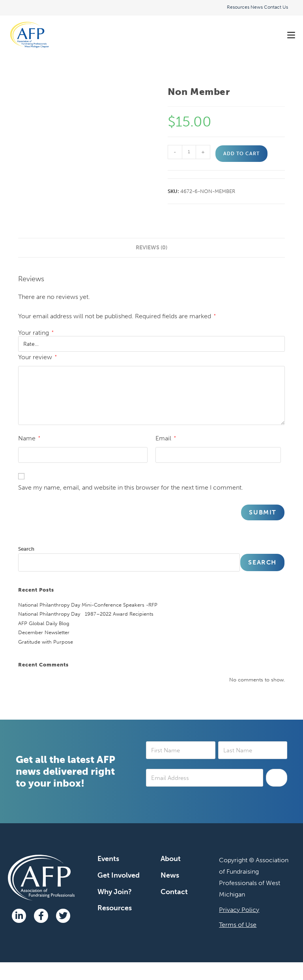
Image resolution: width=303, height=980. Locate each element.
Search (26, 549)
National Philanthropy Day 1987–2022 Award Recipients (86, 614)
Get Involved (119, 875)
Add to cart (241, 154)
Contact (174, 892)
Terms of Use (238, 925)
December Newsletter (44, 632)
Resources (238, 7)
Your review (37, 357)
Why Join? (115, 892)
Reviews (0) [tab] (151, 247)
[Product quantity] (189, 152)
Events (108, 859)
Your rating (36, 333)
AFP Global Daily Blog (44, 623)
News (257, 7)
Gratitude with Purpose (46, 642)
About (171, 859)
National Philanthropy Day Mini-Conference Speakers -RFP (88, 605)
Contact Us (276, 7)
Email (166, 438)
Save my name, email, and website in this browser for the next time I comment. (131, 487)
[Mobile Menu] (291, 35)
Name (29, 438)
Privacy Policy (239, 910)
